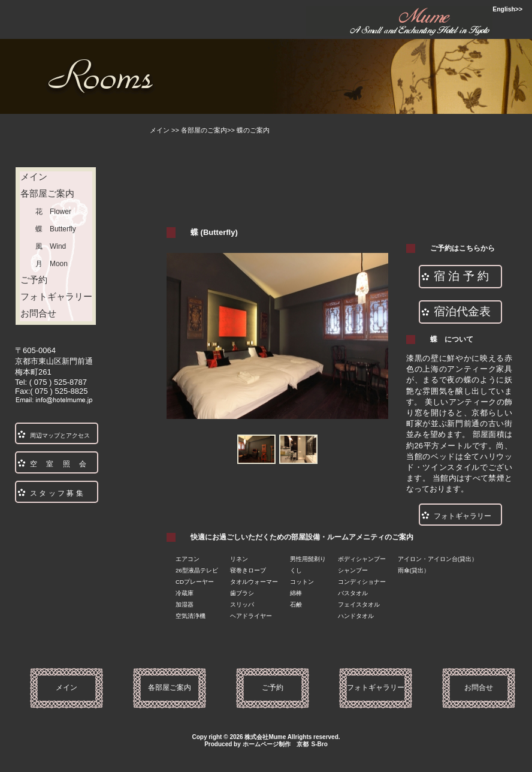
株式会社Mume (265, 737)
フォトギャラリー (56, 296)
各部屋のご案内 (204, 130)
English (504, 9)
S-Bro (320, 744)
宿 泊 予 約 (461, 276)
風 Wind (51, 246)
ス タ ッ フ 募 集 (57, 493)
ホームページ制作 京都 (276, 744)
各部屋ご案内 (52, 193)
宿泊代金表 (462, 311)
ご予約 (34, 280)
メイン (160, 130)
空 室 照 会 (58, 464)
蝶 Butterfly (56, 229)
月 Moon (52, 264)
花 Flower (53, 212)
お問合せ (56, 313)
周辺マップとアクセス (60, 435)
